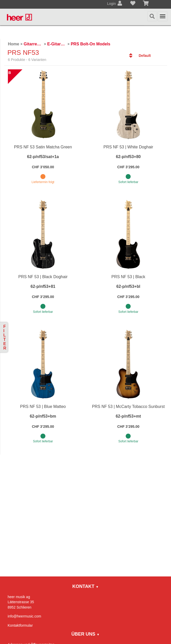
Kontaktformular (20, 625)
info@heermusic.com (24, 616)
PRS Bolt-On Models (91, 44)
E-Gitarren (57, 44)
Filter (5, 337)
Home (13, 44)
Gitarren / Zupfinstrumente (33, 44)
